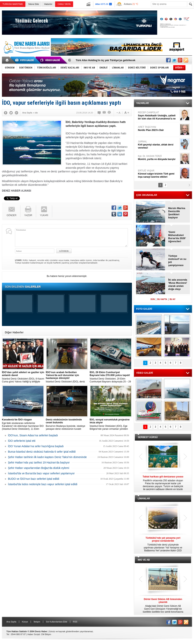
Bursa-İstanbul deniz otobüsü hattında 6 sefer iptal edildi (42, 452)
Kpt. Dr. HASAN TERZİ (158, 158)
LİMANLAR (144, 499)
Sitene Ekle (34, 4)
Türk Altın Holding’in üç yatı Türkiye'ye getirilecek (105, 60)
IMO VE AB (144, 560)
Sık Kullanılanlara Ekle (57, 622)
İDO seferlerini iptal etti (22, 441)
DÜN (153, 299)
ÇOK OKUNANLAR (147, 195)
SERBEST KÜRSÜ (148, 437)
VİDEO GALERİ (145, 373)
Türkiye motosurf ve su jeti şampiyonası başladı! (177, 261)
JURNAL (158, 145)
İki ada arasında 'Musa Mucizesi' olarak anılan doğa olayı (178, 284)
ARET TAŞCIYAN (158, 129)
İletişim (37, 622)
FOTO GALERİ (144, 309)
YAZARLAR (142, 103)
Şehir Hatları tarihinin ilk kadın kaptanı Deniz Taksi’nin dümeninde (47, 457)
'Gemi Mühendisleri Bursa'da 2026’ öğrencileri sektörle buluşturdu (177, 237)
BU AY (172, 299)
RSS (75, 622)
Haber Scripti (34, 634)
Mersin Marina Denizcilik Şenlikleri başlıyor (177, 213)
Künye (25, 622)
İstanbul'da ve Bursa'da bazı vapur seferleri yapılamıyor (41, 473)
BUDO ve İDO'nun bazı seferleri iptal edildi (34, 479)
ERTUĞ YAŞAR (158, 174)
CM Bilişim (46, 634)
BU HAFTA (162, 299)
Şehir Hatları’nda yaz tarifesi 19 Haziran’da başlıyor (39, 462)
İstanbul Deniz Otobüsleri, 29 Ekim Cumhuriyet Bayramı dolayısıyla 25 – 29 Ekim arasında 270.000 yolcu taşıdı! (111, 377)
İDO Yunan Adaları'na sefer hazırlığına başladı (36, 446)
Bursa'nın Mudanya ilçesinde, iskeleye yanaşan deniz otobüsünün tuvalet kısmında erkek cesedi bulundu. (67, 424)
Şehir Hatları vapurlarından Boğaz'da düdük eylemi (39, 468)
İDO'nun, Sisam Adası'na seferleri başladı (33, 435)
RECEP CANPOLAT (158, 116)
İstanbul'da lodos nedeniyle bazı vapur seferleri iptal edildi (43, 484)
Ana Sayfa (11, 622)
